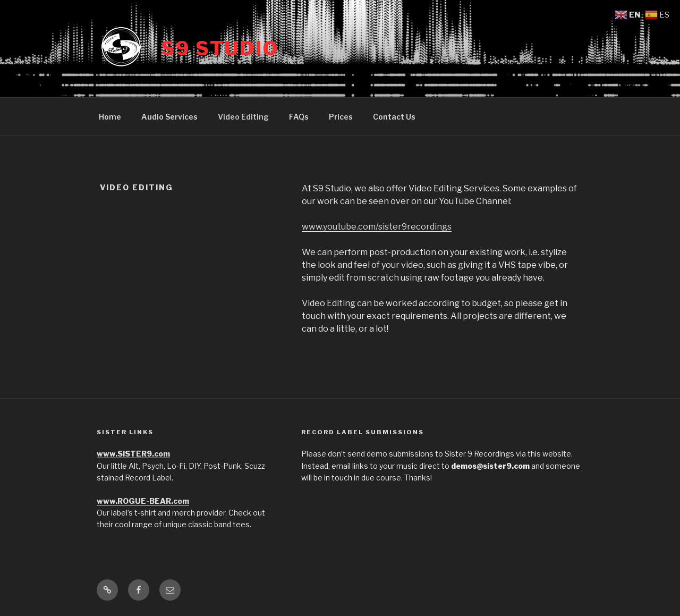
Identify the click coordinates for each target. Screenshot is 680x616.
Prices (341, 117)
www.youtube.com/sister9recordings (377, 227)
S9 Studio (220, 48)
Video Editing (243, 117)
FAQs (299, 117)
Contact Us (394, 117)
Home (110, 117)
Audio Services (169, 117)
